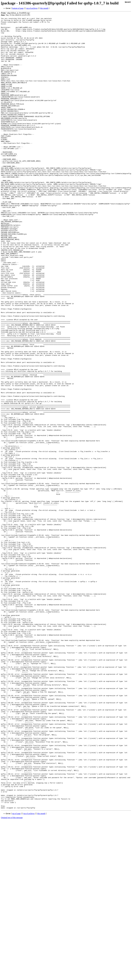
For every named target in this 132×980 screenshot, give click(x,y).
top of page (16, 972)
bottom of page (18, 8)
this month (44, 8)
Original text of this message (12, 976)
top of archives (32, 8)
